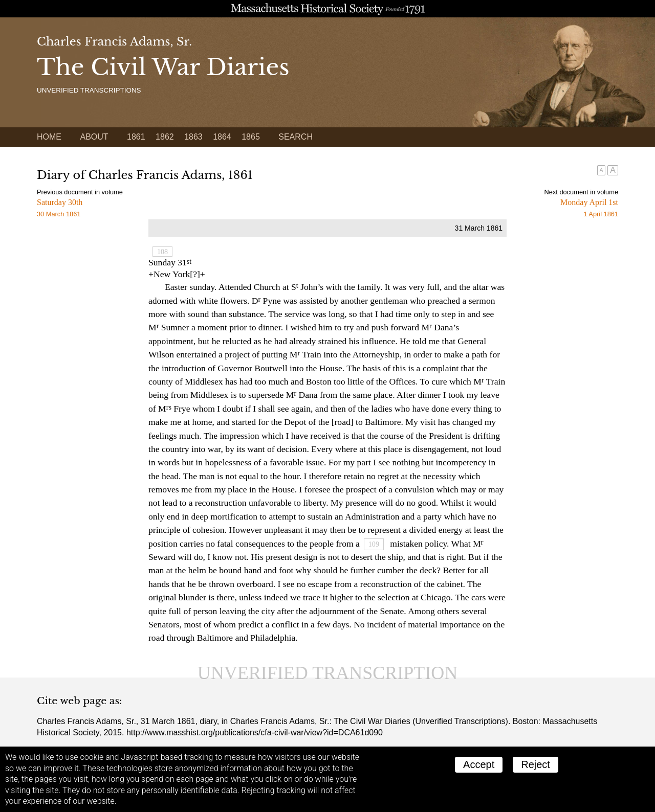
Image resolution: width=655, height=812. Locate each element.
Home (49, 137)
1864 (222, 137)
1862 (165, 137)
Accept (479, 764)
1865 (251, 137)
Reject (536, 764)
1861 (136, 137)
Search (296, 137)
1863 (193, 137)
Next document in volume (581, 192)
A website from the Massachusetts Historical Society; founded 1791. (327, 9)
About (94, 137)
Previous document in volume (80, 192)
